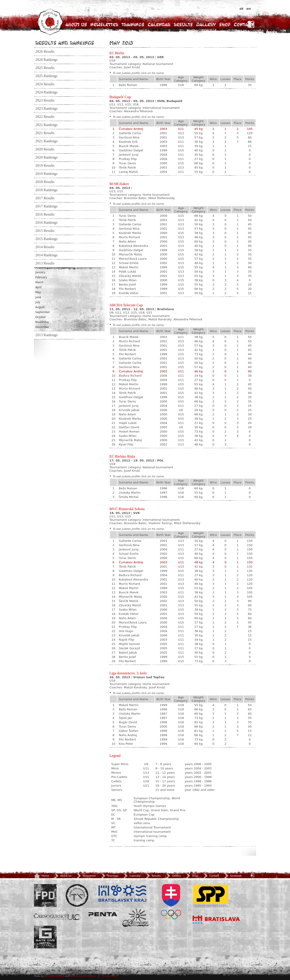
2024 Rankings (46, 92)
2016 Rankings (46, 223)
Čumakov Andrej (131, 129)
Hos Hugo (126, 631)
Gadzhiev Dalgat (131, 150)
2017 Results (45, 198)
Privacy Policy (110, 976)
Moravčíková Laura (133, 259)
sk (242, 9)
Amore (136, 917)
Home (41, 876)
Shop (225, 25)
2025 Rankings (46, 76)
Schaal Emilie (129, 263)
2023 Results (45, 100)
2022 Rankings (46, 125)
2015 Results (45, 231)
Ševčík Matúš (128, 601)
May (38, 292)
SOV (171, 902)
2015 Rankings (46, 239)
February (41, 277)
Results (183, 25)
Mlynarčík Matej (130, 254)
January (40, 272)
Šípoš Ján (125, 718)
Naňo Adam (127, 241)
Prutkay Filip (128, 159)
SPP (211, 895)
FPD (45, 895)
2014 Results (45, 247)
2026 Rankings (46, 60)
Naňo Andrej (128, 735)
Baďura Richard (130, 376)
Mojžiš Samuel (129, 644)
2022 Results (45, 117)
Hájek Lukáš (128, 423)
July (38, 302)
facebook (232, 876)
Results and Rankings (65, 43)
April (38, 287)
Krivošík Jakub (129, 410)
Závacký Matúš (130, 276)
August (40, 307)
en (248, 9)
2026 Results (45, 52)
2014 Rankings (46, 255)
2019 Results (45, 166)
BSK (122, 894)
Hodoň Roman (129, 432)
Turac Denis (127, 163)
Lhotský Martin (130, 493)
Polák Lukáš (127, 272)
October (41, 317)
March (39, 282)
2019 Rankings (46, 174)
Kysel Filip (126, 444)
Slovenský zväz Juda (77, 895)
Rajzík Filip (126, 640)
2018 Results (45, 182)
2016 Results (45, 214)
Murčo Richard (129, 237)
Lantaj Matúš (128, 172)
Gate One (45, 937)
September (43, 312)
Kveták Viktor (129, 293)
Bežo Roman (128, 85)
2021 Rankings (46, 141)
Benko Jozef (127, 284)
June (38, 297)
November (42, 322)
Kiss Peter (126, 744)
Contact (243, 25)
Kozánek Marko (130, 233)
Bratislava (216, 920)
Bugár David (128, 722)
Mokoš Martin (129, 267)
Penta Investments (103, 914)
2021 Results (45, 133)
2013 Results (45, 263)
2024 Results (45, 84)
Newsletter (104, 25)
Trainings (133, 25)
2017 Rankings (46, 206)
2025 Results (45, 68)
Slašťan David (129, 427)
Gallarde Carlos (130, 133)
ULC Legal (57, 917)
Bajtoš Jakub (128, 653)
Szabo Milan (128, 280)
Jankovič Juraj (129, 155)
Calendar (159, 25)
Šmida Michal (129, 497)
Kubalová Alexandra (133, 246)
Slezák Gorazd (129, 648)
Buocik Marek (129, 146)
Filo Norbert (127, 289)
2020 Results (45, 149)
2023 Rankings (46, 109)
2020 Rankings (46, 157)
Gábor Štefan (128, 731)
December (42, 327)
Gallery (206, 25)
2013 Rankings (46, 335)
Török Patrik (127, 168)
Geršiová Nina (129, 137)
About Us (76, 25)
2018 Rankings (46, 190)
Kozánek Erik (128, 142)
